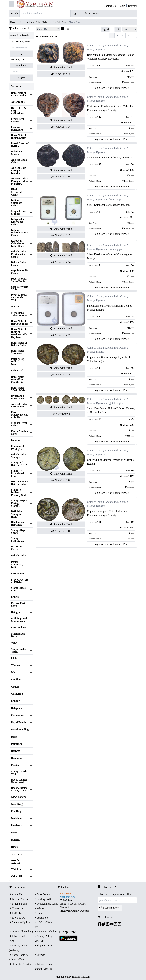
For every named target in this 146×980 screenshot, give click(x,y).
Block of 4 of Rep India (18, 523)
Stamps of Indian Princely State (19, 492)
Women (15, 665)
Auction (22, 65)
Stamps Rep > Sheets (19, 532)
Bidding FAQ (42, 899)
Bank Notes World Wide (18, 389)
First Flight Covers (18, 120)
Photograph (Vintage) (18, 448)
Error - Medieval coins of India (20, 415)
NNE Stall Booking (21, 932)
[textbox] (78, 906)
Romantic (17, 758)
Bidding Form (18, 904)
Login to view (101, 88)
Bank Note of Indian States (19, 137)
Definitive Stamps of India (17, 514)
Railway (16, 751)
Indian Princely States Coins (20, 233)
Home (38, 913)
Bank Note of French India (19, 94)
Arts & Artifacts (16, 862)
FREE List (16, 913)
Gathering (17, 694)
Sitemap (39, 955)
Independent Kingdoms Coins (18, 222)
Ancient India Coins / (59, 22)
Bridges (15, 612)
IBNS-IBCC (17, 918)
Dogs (14, 737)
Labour (15, 701)
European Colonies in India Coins (18, 243)
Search (22, 54)
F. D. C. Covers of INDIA (20, 581)
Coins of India (95, 45)
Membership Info (20, 922)
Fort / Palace (18, 628)
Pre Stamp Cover (17, 548)
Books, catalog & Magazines (19, 789)
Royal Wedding (20, 730)
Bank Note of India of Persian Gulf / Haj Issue (19, 333)
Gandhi (15, 440)
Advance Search (91, 14)
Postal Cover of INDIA (20, 145)
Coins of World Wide (20, 288)
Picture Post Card (18, 605)
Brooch (15, 833)
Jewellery (17, 854)
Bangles (16, 840)
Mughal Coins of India (19, 212)
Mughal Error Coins (19, 424)
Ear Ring (16, 811)
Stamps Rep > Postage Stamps (19, 503)
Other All (16, 876)
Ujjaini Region (116, 403)
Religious (16, 708)
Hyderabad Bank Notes (18, 397)
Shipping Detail (44, 946)
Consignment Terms (46, 904)
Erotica (15, 765)
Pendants (16, 825)
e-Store (39, 908)
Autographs (18, 102)
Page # (105, 29)
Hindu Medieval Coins (16, 192)
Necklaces (17, 818)
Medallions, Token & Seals (19, 314)
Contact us (16, 908)
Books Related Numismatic (19, 781)
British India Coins (18, 264)
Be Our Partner (19, 899)
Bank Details (42, 894)
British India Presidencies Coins (18, 254)
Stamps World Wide (19, 773)
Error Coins (18, 574)
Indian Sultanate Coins (17, 203)
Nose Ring (17, 804)
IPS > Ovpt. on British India (20, 483)
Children (16, 658)
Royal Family (19, 722)
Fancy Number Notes (20, 432)
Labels (15, 597)
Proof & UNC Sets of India (19, 280)
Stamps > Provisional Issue (18, 473)
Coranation (18, 715)
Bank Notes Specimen (18, 352)
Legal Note (41, 918)
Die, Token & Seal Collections (19, 111)
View (14, 643)
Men (14, 672)
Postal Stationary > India (18, 565)
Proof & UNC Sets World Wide (19, 298)
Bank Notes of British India (19, 344)
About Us (16, 894)
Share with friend (61, 67)
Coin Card (17, 371)
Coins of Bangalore (17, 128)
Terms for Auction (20, 964)
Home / (14, 22)
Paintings (16, 744)
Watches (16, 869)
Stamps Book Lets (19, 589)
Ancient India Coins (19, 161)
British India (18, 556)
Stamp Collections (17, 540)
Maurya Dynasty (96, 49)
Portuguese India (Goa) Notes (18, 362)
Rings (14, 847)
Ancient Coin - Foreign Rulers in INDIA (20, 181)
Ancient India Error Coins (19, 405)
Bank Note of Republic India (20, 322)
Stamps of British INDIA (19, 464)
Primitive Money (16, 153)
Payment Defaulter (45, 932)
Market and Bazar (18, 635)
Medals (15, 307)
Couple (15, 687)
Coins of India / (42, 22)
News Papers (18, 797)
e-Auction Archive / (26, 22)
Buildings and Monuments (19, 620)
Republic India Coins (20, 272)
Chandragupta (115, 200)
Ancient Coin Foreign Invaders (19, 171)
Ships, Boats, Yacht (18, 650)
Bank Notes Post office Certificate (18, 380)
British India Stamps (18, 456)
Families (16, 680)
